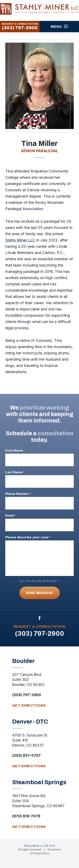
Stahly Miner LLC (20, 240)
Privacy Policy (40, 853)
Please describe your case (28, 537)
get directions (29, 705)
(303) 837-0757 (26, 756)
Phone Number (18, 494)
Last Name (15, 472)
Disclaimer (54, 849)
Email (11, 516)
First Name (15, 451)
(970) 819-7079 (26, 816)
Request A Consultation (39, 627)
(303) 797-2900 (20, 28)
